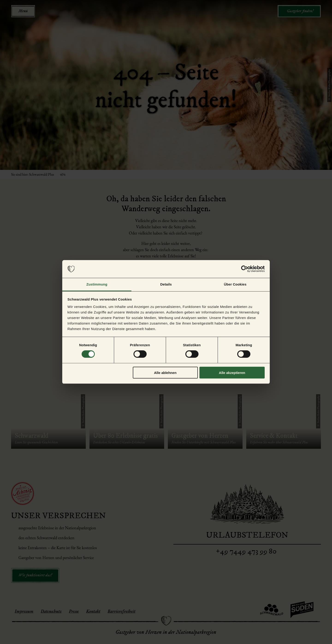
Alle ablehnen (165, 372)
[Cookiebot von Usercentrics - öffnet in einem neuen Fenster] (245, 269)
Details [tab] (166, 284)
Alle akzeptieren (232, 372)
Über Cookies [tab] (235, 284)
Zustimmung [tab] (97, 284)
